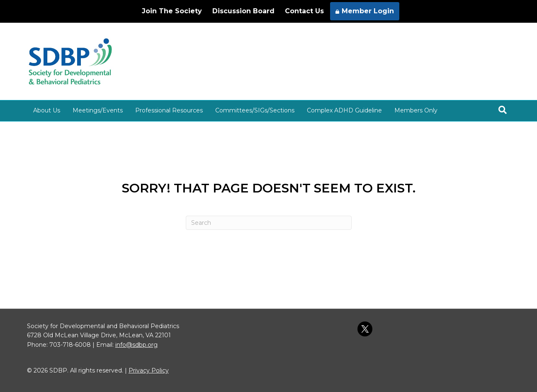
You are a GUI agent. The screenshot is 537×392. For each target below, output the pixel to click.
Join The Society (172, 11)
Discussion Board (243, 11)
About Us (47, 110)
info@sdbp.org (136, 345)
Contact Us (304, 11)
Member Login (365, 11)
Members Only (416, 110)
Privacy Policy (149, 370)
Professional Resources (169, 110)
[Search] (503, 110)
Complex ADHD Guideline (344, 110)
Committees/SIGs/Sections (255, 110)
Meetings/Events (98, 110)
